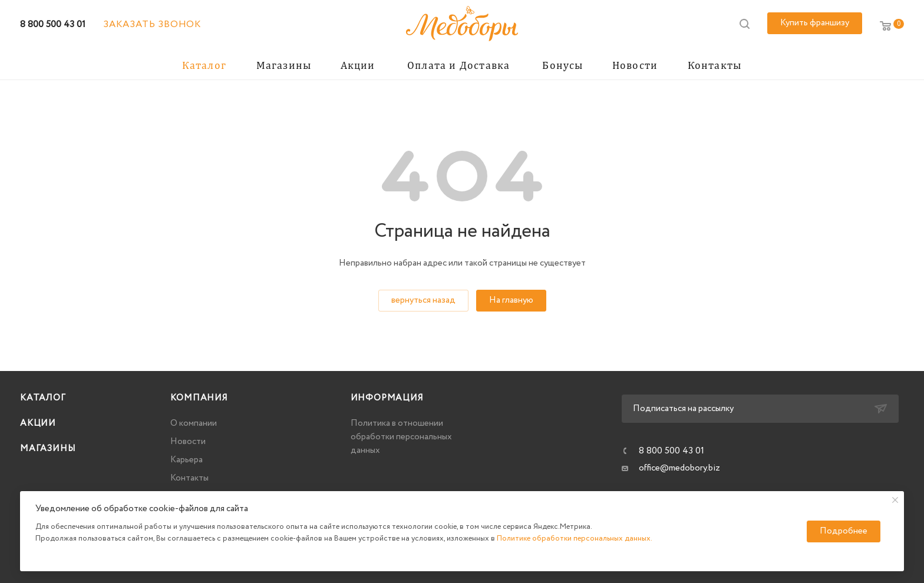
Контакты (189, 478)
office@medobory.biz (679, 468)
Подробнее (844, 531)
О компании (194, 423)
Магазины (48, 449)
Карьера (187, 460)
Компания (199, 398)
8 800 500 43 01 (53, 24)
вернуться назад (423, 300)
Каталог (43, 398)
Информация (387, 398)
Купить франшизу (815, 23)
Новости (188, 442)
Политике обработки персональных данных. (575, 539)
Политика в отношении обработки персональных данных (401, 437)
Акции (38, 423)
